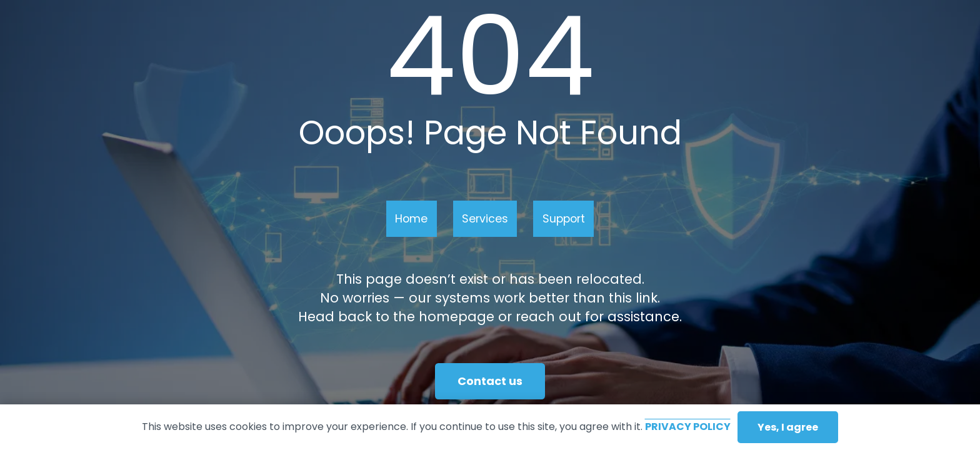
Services (485, 219)
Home (411, 219)
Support (564, 219)
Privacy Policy (688, 427)
